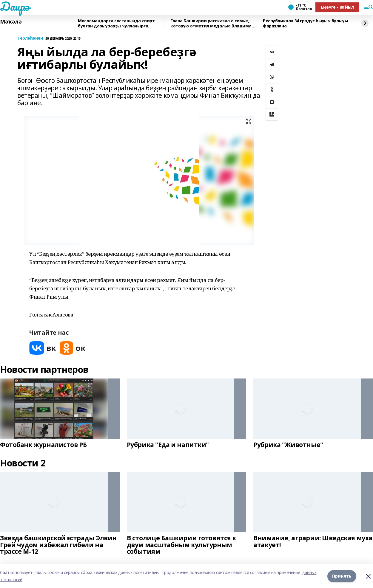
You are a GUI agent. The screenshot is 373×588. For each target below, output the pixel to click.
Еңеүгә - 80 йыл (337, 7)
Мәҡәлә (11, 22)
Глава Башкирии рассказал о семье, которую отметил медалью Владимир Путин (212, 23)
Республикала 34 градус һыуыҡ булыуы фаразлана (305, 23)
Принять (342, 576)
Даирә (15, 6)
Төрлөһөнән (30, 38)
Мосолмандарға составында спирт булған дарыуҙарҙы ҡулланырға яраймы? (116, 23)
